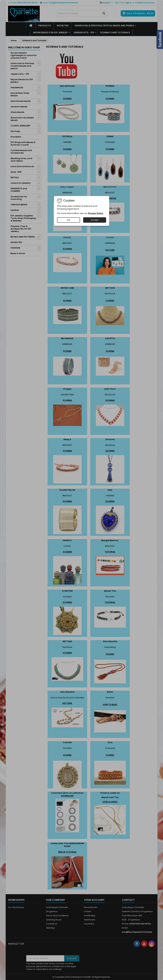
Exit (68, 220)
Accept (95, 220)
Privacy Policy (96, 213)
